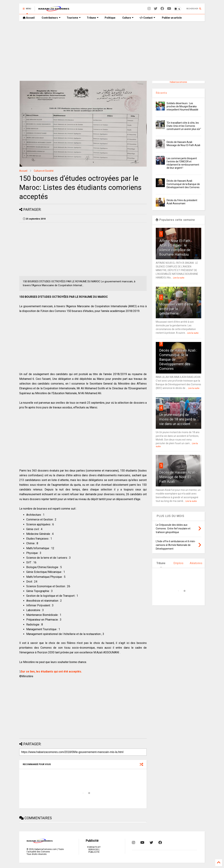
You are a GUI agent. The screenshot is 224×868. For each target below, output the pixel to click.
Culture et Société (44, 171)
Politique (110, 18)
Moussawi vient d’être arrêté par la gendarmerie (176, 309)
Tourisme (74, 18)
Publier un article (171, 18)
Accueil (29, 18)
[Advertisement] (112, 51)
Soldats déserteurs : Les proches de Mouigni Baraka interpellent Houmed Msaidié (182, 106)
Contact (147, 18)
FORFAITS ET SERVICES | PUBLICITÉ (94, 850)
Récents (161, 93)
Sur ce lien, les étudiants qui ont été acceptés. (51, 672)
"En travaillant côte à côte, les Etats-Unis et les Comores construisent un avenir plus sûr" (184, 126)
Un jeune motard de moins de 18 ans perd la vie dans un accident (177, 419)
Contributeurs (51, 18)
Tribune (93, 18)
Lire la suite (179, 278)
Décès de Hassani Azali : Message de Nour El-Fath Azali (178, 477)
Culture (128, 18)
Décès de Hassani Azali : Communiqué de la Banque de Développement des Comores (183, 184)
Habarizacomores (178, 82)
